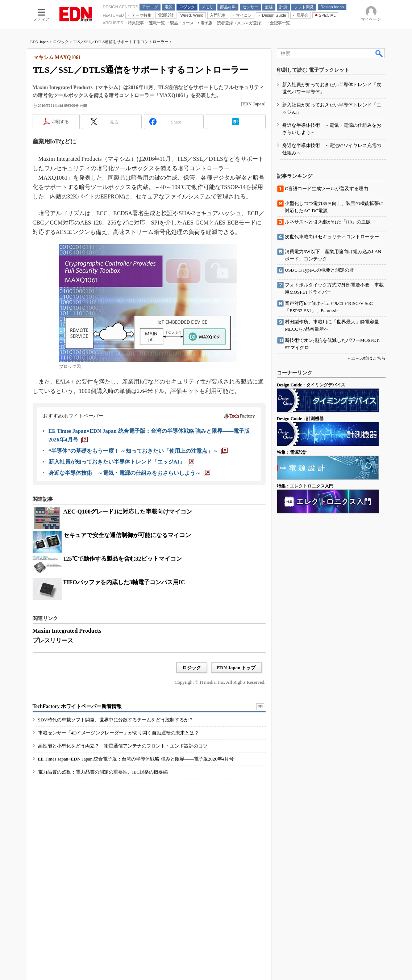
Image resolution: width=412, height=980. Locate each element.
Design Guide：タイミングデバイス (311, 385)
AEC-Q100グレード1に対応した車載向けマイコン (128, 512)
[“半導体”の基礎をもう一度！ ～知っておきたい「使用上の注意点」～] (138, 451)
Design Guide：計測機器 (300, 419)
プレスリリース (53, 640)
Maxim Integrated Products (67, 631)
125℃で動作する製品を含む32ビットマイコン (123, 559)
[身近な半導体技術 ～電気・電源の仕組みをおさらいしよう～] (129, 473)
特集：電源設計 (292, 452)
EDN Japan (39, 42)
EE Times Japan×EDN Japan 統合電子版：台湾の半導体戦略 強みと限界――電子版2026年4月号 (136, 759)
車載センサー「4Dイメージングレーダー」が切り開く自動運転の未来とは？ (119, 733)
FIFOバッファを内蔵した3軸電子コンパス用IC (124, 582)
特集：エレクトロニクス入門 (305, 486)
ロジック (61, 42)
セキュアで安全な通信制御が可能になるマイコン (127, 535)
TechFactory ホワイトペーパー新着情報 (77, 706)
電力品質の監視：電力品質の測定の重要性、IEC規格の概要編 (103, 772)
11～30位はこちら (368, 358)
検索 (379, 53)
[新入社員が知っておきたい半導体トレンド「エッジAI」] (122, 462)
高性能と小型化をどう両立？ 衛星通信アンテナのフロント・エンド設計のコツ (123, 746)
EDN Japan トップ (236, 668)
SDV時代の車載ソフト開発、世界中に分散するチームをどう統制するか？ (116, 720)
